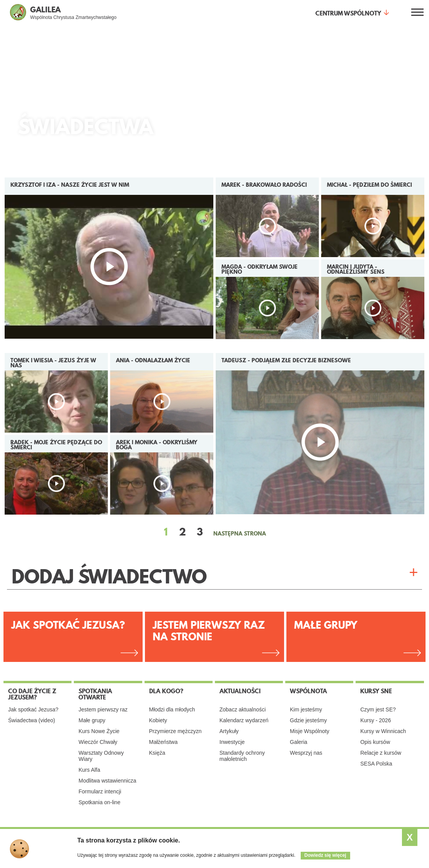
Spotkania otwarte (95, 694)
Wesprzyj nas (306, 753)
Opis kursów (375, 742)
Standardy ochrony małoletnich (242, 756)
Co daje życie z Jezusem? (32, 694)
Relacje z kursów (381, 753)
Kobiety (158, 720)
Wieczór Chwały (98, 742)
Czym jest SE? (378, 709)
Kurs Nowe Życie (99, 731)
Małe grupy (326, 625)
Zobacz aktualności (243, 709)
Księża (157, 753)
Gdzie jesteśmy (308, 720)
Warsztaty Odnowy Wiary (101, 756)
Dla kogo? (166, 691)
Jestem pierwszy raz (103, 709)
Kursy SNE (376, 691)
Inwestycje (232, 742)
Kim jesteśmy (306, 709)
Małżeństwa (163, 742)
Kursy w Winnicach (383, 731)
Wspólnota (308, 691)
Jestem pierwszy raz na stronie (209, 631)
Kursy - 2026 (375, 720)
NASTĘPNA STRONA (240, 534)
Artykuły (229, 731)
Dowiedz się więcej (325, 855)
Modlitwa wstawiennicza (107, 781)
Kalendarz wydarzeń (244, 720)
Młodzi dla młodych (172, 709)
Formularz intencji (100, 791)
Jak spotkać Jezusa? (68, 625)
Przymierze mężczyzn (175, 731)
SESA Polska (376, 764)
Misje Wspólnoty (310, 731)
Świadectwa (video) (31, 720)
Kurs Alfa (89, 770)
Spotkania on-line (99, 802)
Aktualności (240, 691)
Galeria (299, 742)
